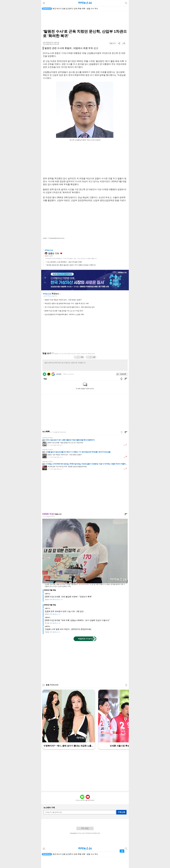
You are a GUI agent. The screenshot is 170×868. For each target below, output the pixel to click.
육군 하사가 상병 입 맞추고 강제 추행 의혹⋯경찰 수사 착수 (75, 9)
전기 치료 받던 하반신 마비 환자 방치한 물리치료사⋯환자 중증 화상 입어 (70, 319)
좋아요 (61, 265)
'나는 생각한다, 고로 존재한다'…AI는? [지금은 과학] (64, 273)
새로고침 (60, 305)
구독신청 (121, 824)
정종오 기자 (53, 265)
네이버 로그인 (44, 386)
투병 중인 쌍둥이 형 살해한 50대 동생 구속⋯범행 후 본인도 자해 (67, 315)
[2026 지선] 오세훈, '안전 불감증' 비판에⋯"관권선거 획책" (68, 608)
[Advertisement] (85, 20)
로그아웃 (59, 386)
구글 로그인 (53, 386)
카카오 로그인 (49, 386)
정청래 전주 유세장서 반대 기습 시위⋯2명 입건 (64, 623)
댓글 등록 (123, 386)
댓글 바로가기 (122, 851)
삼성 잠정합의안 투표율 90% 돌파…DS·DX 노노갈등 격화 (64, 326)
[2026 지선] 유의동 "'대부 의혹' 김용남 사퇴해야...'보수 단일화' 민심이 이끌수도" (77, 632)
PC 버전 (85, 840)
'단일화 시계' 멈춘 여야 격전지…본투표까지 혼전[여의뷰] (68, 641)
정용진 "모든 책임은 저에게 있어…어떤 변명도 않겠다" (63, 311)
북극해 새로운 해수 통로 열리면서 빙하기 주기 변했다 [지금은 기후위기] (71, 276)
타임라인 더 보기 (85, 650)
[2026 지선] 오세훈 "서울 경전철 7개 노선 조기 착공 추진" (64, 322)
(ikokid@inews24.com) (57, 238)
